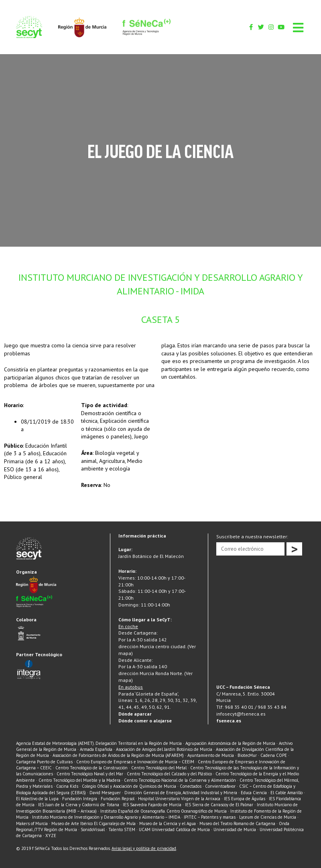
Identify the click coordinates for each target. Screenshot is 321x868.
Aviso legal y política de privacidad (144, 848)
